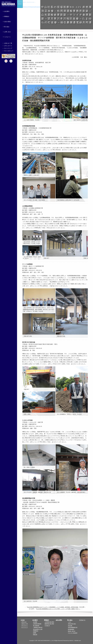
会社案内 (35, 620)
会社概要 (35, 622)
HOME (23, 620)
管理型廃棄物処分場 (73, 627)
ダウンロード (25, 626)
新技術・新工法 (72, 631)
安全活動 (70, 626)
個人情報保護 (36, 626)
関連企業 (35, 635)
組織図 (35, 633)
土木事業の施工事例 (49, 622)
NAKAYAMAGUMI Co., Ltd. (47, 641)
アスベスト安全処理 (73, 633)
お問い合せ (24, 622)
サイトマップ (25, 627)
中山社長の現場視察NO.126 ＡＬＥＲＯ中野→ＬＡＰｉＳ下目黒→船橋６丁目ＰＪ (58, 609)
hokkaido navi (78, 641)
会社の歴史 (59, 620)
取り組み (70, 620)
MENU (20, 4)
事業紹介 (47, 620)
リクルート (82, 620)
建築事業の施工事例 (49, 624)
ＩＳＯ (69, 622)
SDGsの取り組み (72, 624)
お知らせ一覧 (25, 624)
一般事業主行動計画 (38, 627)
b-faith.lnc (71, 641)
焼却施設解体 (71, 629)
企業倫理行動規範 (37, 624)
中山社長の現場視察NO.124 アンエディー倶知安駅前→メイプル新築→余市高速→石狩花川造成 (53, 607)
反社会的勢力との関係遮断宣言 (38, 630)
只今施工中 (47, 626)
